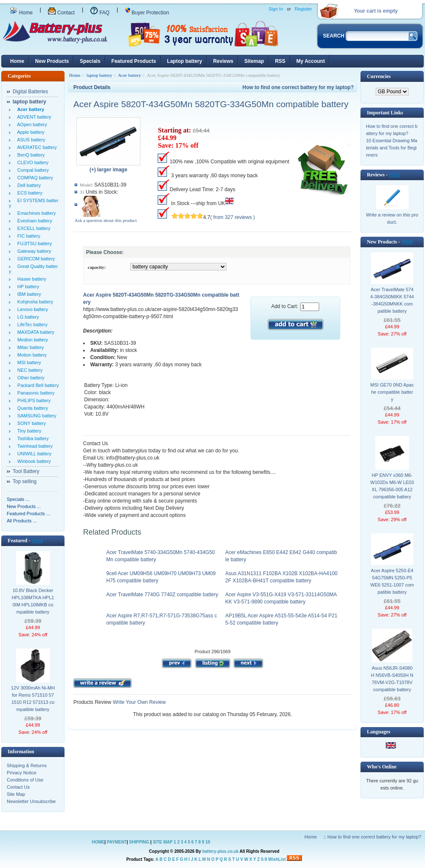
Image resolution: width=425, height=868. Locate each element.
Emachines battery (35, 213)
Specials (90, 61)
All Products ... (22, 521)
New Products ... (24, 506)
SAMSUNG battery (35, 416)
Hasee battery (31, 279)
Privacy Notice (22, 773)
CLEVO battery (32, 162)
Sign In (276, 9)
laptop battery (99, 75)
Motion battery (31, 355)
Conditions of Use (25, 780)
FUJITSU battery (33, 243)
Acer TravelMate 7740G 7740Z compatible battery (162, 595)
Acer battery (130, 75)
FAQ (100, 13)
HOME (98, 842)
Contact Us (18, 787)
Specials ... (18, 499)
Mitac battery (29, 347)
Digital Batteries (30, 92)
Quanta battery (31, 408)
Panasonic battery (35, 393)
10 (208, 842)
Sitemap (254, 61)
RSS (280, 61)
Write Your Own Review (139, 702)
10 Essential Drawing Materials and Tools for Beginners (392, 148)
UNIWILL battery (33, 454)
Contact (61, 13)
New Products (52, 61)
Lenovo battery (31, 309)
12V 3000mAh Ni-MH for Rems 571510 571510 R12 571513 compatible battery (33, 699)
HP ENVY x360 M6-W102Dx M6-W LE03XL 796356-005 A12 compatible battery (392, 486)
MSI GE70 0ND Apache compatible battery (392, 392)
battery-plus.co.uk (221, 851)
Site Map (16, 794)
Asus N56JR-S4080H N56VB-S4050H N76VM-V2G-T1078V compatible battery (392, 679)
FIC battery (28, 236)
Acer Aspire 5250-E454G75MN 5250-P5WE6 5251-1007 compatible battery (392, 581)
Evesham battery (34, 221)
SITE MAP (163, 842)
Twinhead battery (34, 446)
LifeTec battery (31, 324)
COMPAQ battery (34, 178)
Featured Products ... (28, 514)
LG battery (27, 317)
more (37, 541)
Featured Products (134, 61)
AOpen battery (31, 124)
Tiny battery (28, 431)
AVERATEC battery (36, 147)
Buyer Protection (147, 13)
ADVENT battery (33, 117)
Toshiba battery (32, 438)
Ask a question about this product (106, 220)
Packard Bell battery (37, 385)
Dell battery (28, 185)
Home (21, 13)
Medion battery (31, 340)
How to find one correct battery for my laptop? (298, 87)
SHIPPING (139, 842)
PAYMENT (117, 842)
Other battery (30, 378)
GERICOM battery (35, 259)
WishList (277, 859)
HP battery (27, 287)
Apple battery (30, 132)
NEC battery (29, 370)
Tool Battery (26, 471)
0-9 (264, 859)
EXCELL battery (33, 228)
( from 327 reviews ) (233, 217)
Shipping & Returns (27, 765)
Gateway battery (33, 251)
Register (303, 9)
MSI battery (28, 362)
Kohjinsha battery (34, 302)
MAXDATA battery (35, 332)
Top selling (25, 481)
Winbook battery (33, 461)
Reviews (223, 61)
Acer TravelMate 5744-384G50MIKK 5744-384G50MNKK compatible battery (392, 300)
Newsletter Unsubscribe (31, 801)
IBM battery (28, 294)
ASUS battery (30, 140)
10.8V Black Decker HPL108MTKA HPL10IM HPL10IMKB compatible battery (33, 601)
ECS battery (28, 193)
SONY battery (30, 423)
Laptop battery (184, 61)
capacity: (97, 267)
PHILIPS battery (33, 400)
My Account (311, 61)
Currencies (379, 76)
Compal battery (32, 170)
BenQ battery (30, 155)
